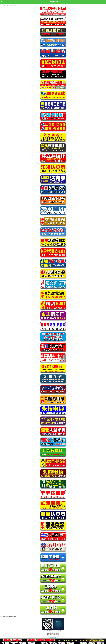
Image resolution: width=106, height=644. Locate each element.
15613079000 (63, 636)
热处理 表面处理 (12, 5)
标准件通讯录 (54, 2)
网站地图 (57, 633)
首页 (1, 5)
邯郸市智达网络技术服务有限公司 (51, 636)
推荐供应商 (5, 5)
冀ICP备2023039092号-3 (51, 633)
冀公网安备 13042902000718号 (53, 635)
